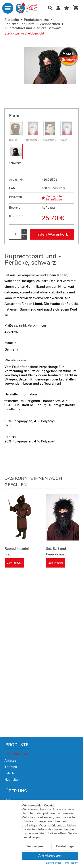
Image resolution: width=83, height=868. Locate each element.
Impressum (72, 863)
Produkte (17, 745)
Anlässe (10, 761)
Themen (11, 767)
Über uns (16, 791)
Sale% (9, 773)
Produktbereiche (17, 754)
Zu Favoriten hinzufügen (53, 198)
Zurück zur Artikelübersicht (24, 33)
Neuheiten (12, 780)
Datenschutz (54, 863)
